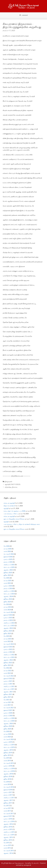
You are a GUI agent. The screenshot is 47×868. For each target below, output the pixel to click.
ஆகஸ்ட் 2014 (8, 853)
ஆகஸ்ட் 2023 (8, 628)
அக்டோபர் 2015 (9, 832)
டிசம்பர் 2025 (8, 559)
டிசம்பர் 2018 (8, 766)
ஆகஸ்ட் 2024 (8, 596)
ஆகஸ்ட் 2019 (8, 750)
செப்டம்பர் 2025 (9, 567)
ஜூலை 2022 (8, 663)
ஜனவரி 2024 (8, 615)
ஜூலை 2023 (8, 631)
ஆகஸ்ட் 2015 (8, 837)
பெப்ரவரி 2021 (9, 708)
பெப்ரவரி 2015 (9, 851)
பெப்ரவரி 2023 (9, 644)
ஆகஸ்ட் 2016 (8, 824)
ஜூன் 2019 (7, 755)
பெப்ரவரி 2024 (9, 612)
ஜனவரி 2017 (8, 816)
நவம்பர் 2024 (8, 588)
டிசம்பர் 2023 (8, 618)
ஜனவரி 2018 (8, 790)
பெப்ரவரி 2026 (9, 554)
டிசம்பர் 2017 (8, 792)
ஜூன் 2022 (7, 665)
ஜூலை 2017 (8, 803)
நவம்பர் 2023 (8, 620)
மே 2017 (7, 806)
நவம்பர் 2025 (8, 562)
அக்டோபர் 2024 (9, 591)
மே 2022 (7, 668)
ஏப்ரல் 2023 (7, 639)
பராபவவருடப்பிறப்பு (11, 514)
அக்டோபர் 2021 (9, 686)
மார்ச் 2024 (7, 610)
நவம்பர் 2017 (8, 795)
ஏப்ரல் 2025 (7, 580)
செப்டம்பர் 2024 (9, 594)
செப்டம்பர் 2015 (9, 835)
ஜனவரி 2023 (8, 647)
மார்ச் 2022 (7, 673)
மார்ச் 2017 (7, 811)
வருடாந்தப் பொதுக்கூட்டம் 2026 (14, 511)
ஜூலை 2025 (8, 573)
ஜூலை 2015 (8, 840)
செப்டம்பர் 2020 (9, 721)
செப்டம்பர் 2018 (9, 771)
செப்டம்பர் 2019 (9, 747)
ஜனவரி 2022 (8, 678)
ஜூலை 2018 (8, 776)
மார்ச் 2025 (7, 583)
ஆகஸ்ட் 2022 (8, 660)
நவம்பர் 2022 (8, 652)
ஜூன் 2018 (7, 779)
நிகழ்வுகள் (8, 481)
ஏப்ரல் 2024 (7, 607)
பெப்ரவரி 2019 (9, 763)
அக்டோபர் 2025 (9, 565)
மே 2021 (7, 700)
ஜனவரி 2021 (8, 710)
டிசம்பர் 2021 (8, 681)
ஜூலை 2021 (8, 694)
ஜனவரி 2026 (8, 557)
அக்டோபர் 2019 (9, 745)
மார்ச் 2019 (7, 761)
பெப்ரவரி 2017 (9, 813)
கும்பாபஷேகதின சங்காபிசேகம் (14, 519)
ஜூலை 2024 (8, 599)
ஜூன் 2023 (7, 633)
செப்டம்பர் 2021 (9, 689)
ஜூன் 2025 (7, 575)
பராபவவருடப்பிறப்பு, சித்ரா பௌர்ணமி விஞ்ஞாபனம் (22, 524)
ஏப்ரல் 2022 (7, 671)
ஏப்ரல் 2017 (7, 808)
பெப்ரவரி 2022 (9, 676)
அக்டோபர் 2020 (9, 718)
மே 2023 (7, 636)
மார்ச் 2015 (7, 848)
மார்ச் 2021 (7, 705)
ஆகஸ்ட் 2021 (8, 692)
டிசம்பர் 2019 (8, 742)
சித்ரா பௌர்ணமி (9, 506)
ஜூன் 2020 (7, 729)
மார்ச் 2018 (7, 784)
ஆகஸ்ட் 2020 (8, 723)
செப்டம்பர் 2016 (9, 821)
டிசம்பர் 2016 (8, 819)
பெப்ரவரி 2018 (9, 787)
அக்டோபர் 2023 (9, 623)
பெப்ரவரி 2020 (9, 739)
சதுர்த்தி (6, 508)
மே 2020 (7, 731)
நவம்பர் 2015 (8, 829)
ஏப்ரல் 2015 (7, 845)
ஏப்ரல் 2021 (7, 702)
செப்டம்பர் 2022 (9, 657)
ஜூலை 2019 (8, 753)
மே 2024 (7, 604)
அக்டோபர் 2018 (9, 768)
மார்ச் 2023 (7, 641)
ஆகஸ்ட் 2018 (8, 774)
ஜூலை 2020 (8, 726)
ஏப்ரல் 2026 (7, 549)
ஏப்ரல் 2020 (7, 734)
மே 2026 (7, 546)
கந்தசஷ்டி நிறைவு (11, 487)
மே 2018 (7, 782)
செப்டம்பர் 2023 (9, 626)
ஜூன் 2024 (7, 602)
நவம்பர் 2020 (8, 716)
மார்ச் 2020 (7, 737)
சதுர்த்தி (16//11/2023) (13, 484)
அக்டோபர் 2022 (9, 655)
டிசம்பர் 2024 (8, 586)
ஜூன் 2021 (7, 697)
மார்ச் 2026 (7, 551)
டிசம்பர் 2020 (8, 713)
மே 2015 (7, 843)
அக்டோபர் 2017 (9, 798)
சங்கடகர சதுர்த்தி (9, 503)
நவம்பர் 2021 (8, 684)
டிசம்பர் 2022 (8, 649)
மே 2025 (7, 578)
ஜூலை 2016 (8, 827)
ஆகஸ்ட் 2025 (8, 570)
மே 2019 (7, 758)
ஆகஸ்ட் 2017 (8, 800)
